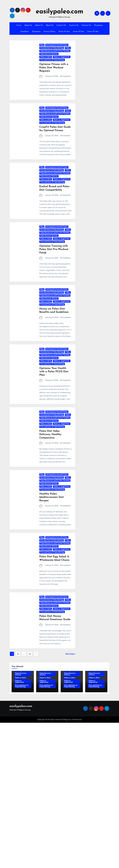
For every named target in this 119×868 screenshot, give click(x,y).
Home (19, 25)
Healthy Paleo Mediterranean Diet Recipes (52, 607)
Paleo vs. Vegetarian (48, 66)
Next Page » (70, 799)
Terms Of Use (64, 32)
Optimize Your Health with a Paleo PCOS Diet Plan (54, 453)
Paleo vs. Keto (46, 63)
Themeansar (77, 865)
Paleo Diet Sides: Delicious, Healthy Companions (51, 530)
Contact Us (61, 25)
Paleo (43, 52)
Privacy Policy (49, 32)
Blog (42, 46)
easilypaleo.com (60, 12)
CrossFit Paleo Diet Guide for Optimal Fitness (51, 153)
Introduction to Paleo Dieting (52, 49)
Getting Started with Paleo (57, 46)
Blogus (66, 865)
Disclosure (98, 25)
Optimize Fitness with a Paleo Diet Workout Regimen (54, 77)
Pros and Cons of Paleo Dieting (52, 69)
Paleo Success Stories (49, 60)
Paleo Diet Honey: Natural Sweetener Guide (51, 757)
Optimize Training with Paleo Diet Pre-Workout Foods (54, 303)
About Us (28, 25)
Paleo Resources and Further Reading (52, 56)
